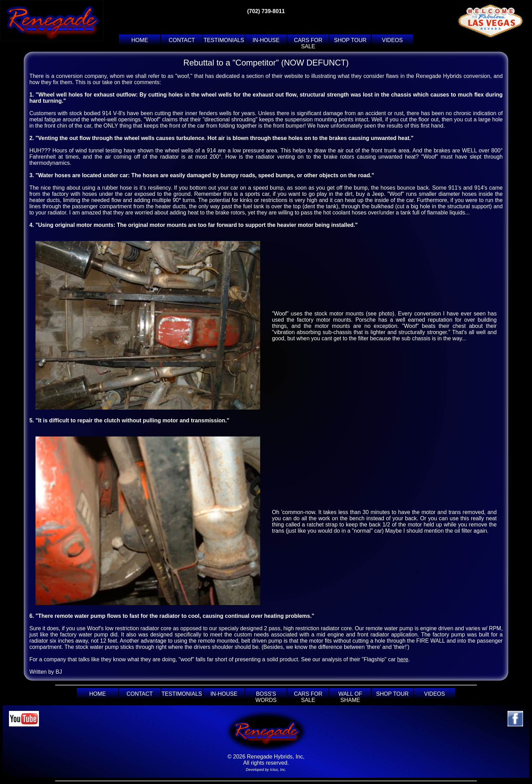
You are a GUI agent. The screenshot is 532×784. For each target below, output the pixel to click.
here (403, 659)
